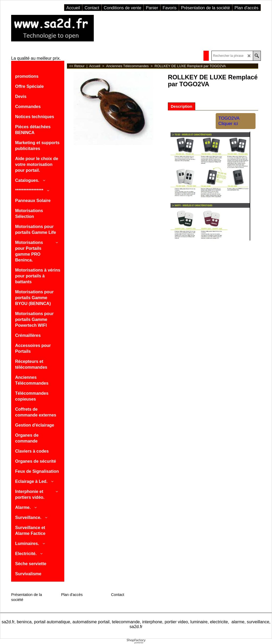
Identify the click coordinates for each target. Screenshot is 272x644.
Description (182, 106)
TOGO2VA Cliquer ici (229, 121)
